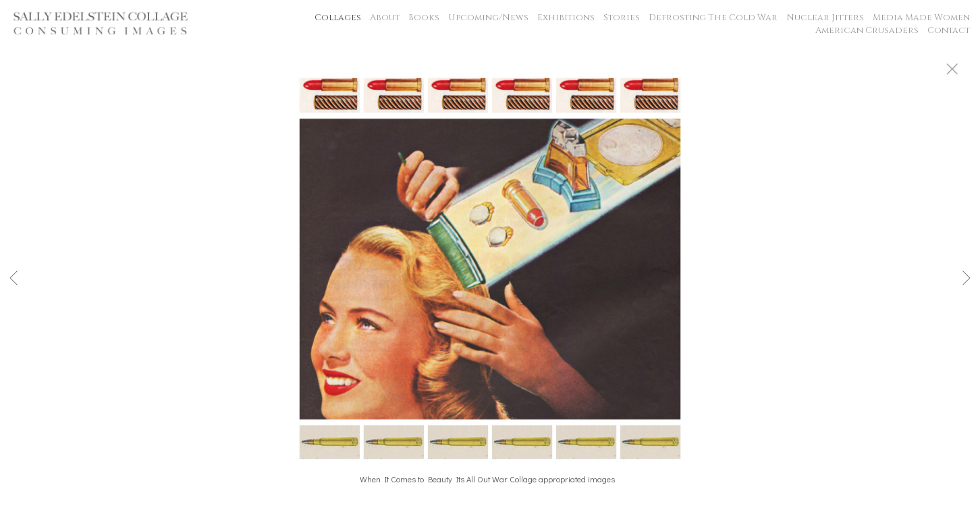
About (385, 18)
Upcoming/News (488, 18)
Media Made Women (921, 18)
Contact (949, 30)
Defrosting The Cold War (713, 18)
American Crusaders (867, 30)
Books (424, 18)
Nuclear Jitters (825, 18)
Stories (622, 18)
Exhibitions (566, 18)
